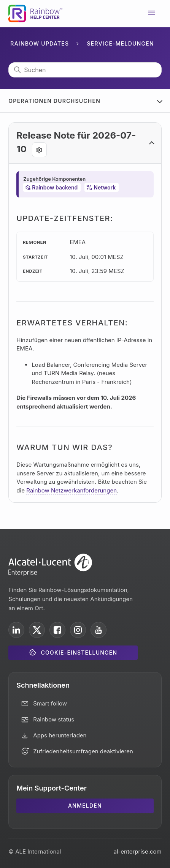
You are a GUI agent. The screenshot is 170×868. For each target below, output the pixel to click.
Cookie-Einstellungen (79, 653)
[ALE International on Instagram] (78, 630)
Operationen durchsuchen (54, 101)
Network (105, 187)
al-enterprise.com (137, 851)
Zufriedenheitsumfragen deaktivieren (83, 751)
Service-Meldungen (121, 43)
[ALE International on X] (37, 630)
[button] (85, 143)
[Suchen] (85, 70)
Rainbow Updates (40, 43)
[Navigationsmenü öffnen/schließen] (152, 14)
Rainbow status (54, 719)
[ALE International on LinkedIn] (16, 630)
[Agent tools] (39, 150)
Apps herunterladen (60, 735)
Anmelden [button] (85, 806)
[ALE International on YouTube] (99, 630)
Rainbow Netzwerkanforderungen (71, 490)
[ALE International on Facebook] (57, 630)
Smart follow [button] (50, 703)
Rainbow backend (55, 187)
